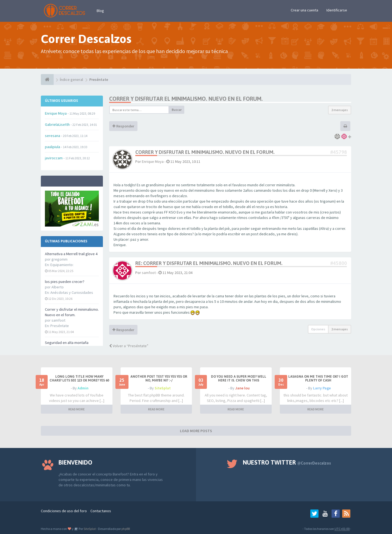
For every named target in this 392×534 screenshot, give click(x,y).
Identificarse (337, 10)
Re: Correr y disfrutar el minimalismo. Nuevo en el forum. (209, 263)
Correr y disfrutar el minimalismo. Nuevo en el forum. (186, 99)
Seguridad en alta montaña (67, 343)
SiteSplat (163, 388)
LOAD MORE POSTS (196, 431)
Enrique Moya (153, 161)
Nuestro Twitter (287, 462)
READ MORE (76, 409)
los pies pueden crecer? (65, 282)
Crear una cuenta (304, 10)
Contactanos (101, 511)
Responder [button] (123, 126)
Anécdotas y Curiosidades (72, 292)
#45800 (339, 263)
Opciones (318, 329)
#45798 (339, 152)
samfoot (149, 273)
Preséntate (60, 326)
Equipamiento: (62, 265)
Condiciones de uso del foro (64, 511)
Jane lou (242, 388)
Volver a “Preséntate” (129, 346)
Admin (83, 388)
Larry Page (322, 388)
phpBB (126, 529)
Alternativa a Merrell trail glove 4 (71, 254)
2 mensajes (340, 110)
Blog (100, 11)
